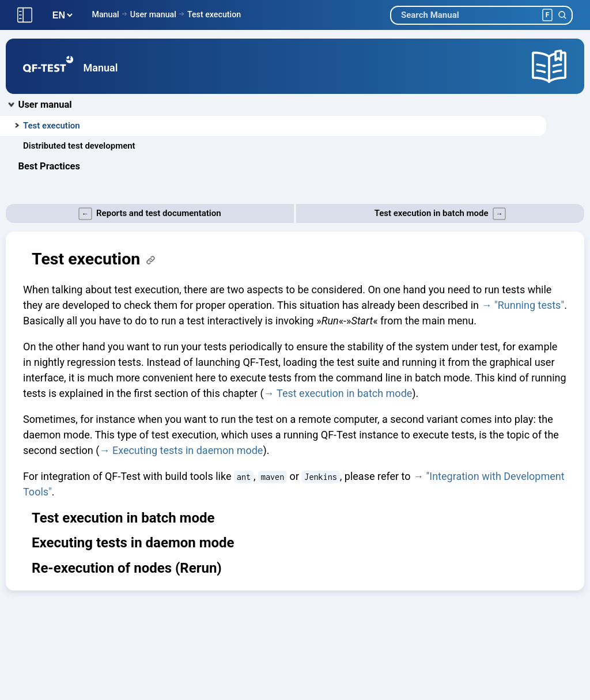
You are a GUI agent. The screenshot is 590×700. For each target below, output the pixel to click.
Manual (105, 14)
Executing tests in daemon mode (188, 450)
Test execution (214, 14)
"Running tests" (529, 305)
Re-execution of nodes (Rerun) (127, 568)
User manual (153, 14)
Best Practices (49, 166)
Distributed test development (79, 146)
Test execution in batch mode (344, 393)
